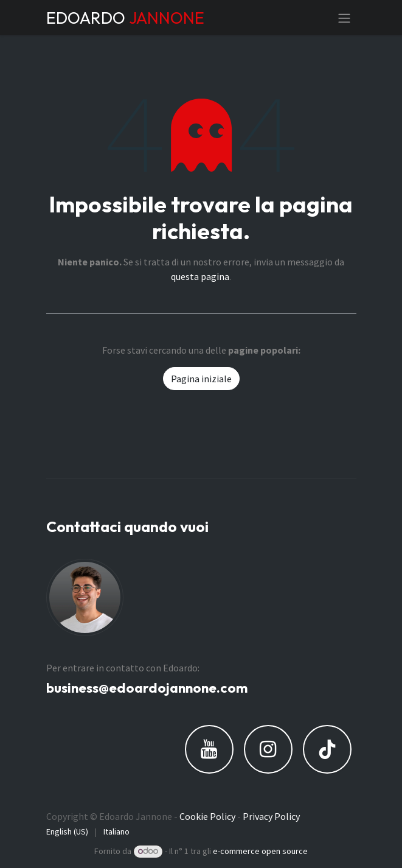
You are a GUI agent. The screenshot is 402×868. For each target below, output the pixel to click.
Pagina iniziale (201, 379)
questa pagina (200, 276)
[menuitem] (67, 832)
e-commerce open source (260, 851)
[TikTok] (327, 749)
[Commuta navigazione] (344, 18)
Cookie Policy (207, 816)
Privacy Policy (271, 816)
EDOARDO (125, 18)
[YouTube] (209, 749)
